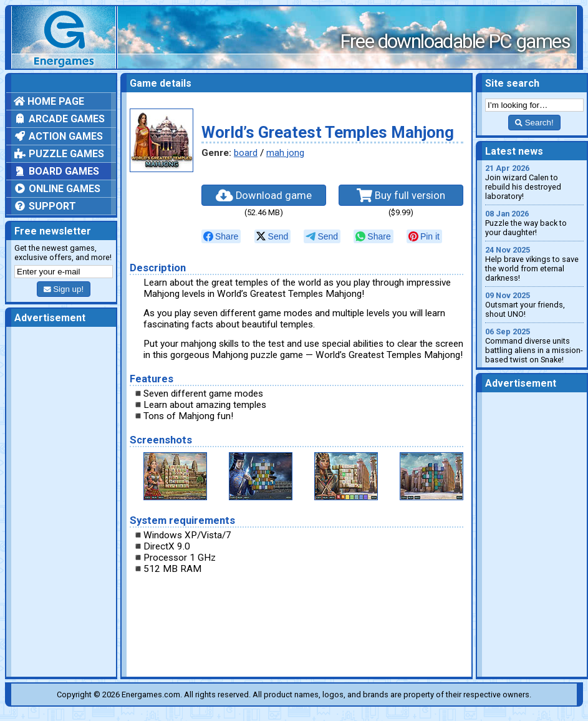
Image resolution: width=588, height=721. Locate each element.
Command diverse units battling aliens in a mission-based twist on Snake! (534, 346)
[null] (221, 236)
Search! (534, 123)
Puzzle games (59, 154)
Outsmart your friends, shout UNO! (534, 305)
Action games (58, 136)
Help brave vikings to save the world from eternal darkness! (534, 264)
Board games (56, 171)
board (246, 153)
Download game (264, 195)
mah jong (285, 153)
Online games (57, 189)
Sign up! (64, 289)
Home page (49, 101)
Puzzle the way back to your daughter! (534, 223)
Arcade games (59, 119)
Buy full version (401, 195)
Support (45, 206)
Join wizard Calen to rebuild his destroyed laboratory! (534, 182)
